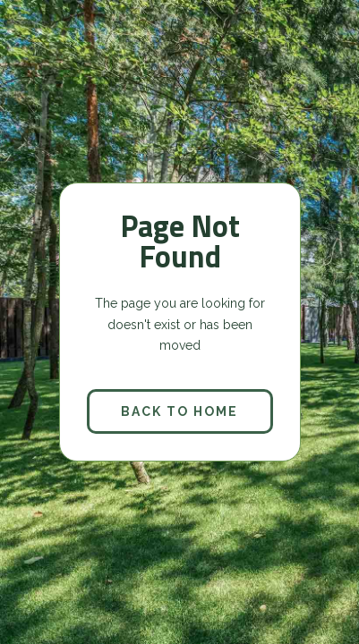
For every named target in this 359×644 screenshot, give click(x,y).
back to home (179, 411)
